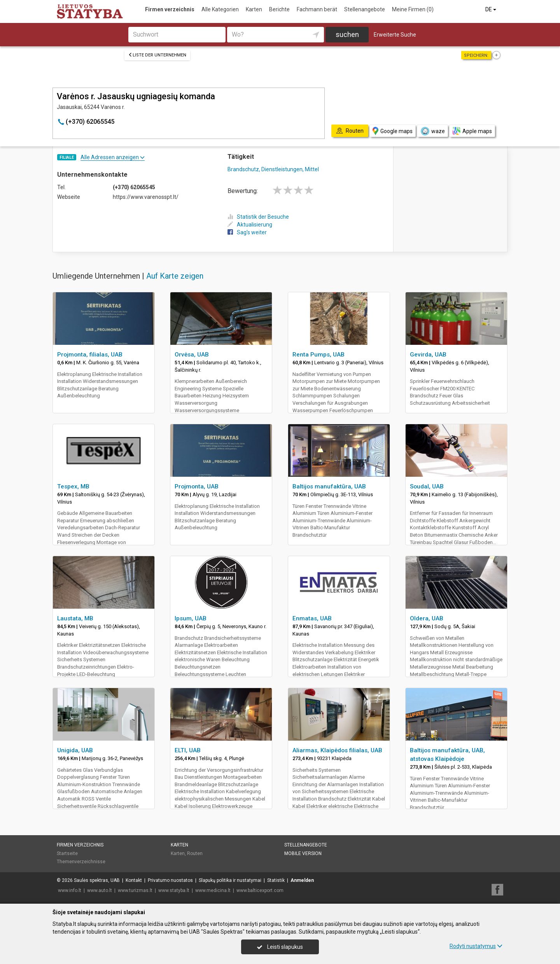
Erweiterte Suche (395, 35)
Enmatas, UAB (312, 618)
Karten (254, 9)
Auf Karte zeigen (175, 276)
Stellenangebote (365, 9)
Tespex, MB (73, 486)
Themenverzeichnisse (81, 862)
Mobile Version (303, 853)
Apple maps (472, 131)
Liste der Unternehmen (157, 55)
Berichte (279, 9)
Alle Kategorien (220, 9)
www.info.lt (70, 890)
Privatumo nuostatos (170, 880)
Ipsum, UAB (191, 618)
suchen (347, 34)
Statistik (276, 880)
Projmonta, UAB (197, 486)
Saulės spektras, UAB (97, 880)
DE (491, 9)
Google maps (393, 131)
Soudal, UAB (427, 486)
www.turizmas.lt (135, 890)
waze (432, 131)
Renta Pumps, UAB (318, 355)
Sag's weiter (247, 232)
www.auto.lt (100, 890)
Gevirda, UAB (428, 355)
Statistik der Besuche (258, 217)
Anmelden (302, 880)
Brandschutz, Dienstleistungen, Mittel (273, 169)
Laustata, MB (75, 618)
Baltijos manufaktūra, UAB (329, 486)
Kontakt (134, 880)
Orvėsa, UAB (192, 355)
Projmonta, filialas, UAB (90, 355)
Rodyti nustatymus (476, 946)
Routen (195, 853)
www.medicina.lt (213, 890)
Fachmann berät (317, 9)
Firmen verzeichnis (170, 9)
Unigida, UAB (75, 750)
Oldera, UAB (427, 618)
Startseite (67, 853)
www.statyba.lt (174, 890)
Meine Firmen (413, 9)
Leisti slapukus (280, 947)
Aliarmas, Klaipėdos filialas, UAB (337, 750)
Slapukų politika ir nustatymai (230, 880)
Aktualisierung (250, 225)
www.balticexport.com (260, 890)
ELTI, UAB (188, 750)
